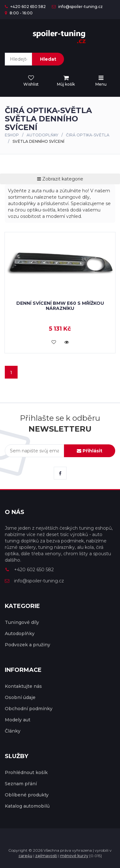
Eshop (12, 135)
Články (13, 731)
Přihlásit (90, 451)
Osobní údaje (20, 697)
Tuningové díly (22, 622)
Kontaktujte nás (23, 686)
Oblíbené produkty (27, 795)
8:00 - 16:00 (19, 13)
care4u (25, 856)
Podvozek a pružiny (28, 645)
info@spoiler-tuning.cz (77, 7)
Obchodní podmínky (29, 709)
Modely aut (18, 720)
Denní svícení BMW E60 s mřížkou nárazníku (60, 306)
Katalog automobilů (27, 806)
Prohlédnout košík (26, 772)
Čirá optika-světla (88, 135)
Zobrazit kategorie (60, 179)
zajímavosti (46, 856)
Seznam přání (21, 784)
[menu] (66, 81)
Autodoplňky (42, 135)
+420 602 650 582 (25, 7)
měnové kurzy (74, 856)
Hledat (48, 59)
